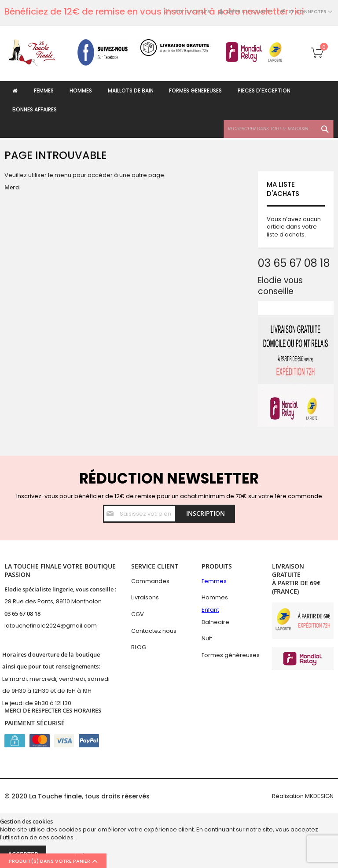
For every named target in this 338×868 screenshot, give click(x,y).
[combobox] (279, 131)
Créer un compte (249, 12)
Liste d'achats (191, 12)
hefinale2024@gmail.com (60, 626)
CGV (138, 614)
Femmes (214, 581)
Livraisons (145, 597)
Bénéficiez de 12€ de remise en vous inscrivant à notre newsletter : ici (154, 11)
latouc (13, 626)
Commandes (150, 581)
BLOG (139, 647)
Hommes (215, 597)
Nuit (207, 638)
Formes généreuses (231, 655)
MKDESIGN (319, 796)
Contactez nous (154, 631)
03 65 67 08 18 (22, 613)
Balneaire (215, 622)
